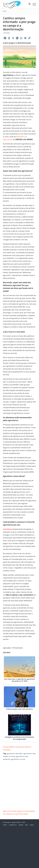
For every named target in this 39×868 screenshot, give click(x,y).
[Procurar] (28, 4)
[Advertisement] (19, 789)
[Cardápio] (33, 4)
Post (5, 11)
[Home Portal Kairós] (16, 4)
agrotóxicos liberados (15, 753)
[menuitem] (28, 4)
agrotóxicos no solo (18, 759)
